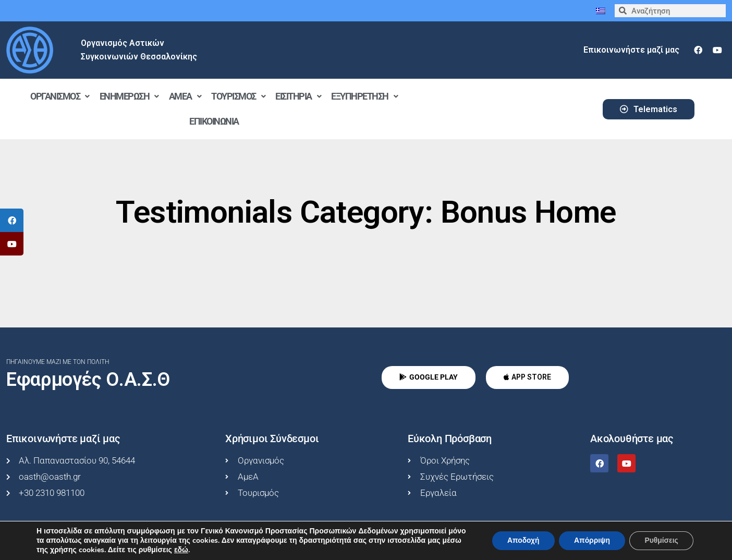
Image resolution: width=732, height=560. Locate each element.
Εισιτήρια (298, 96)
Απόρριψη (590, 540)
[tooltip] (12, 220)
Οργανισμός (60, 96)
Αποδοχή (520, 540)
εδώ (202, 550)
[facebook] (698, 50)
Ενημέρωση (129, 96)
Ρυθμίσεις (661, 540)
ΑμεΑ (185, 96)
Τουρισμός (238, 96)
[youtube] (717, 50)
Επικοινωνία (214, 121)
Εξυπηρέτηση (364, 96)
